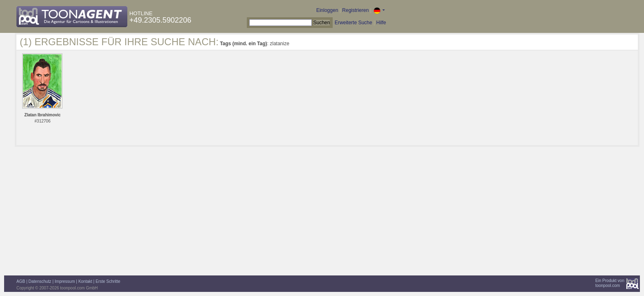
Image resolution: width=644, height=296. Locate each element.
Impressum (65, 281)
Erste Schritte (108, 281)
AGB (21, 281)
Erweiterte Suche (353, 23)
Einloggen (327, 10)
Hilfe (381, 23)
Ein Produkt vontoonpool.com (610, 283)
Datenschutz (40, 281)
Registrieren (355, 10)
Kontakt (85, 281)
